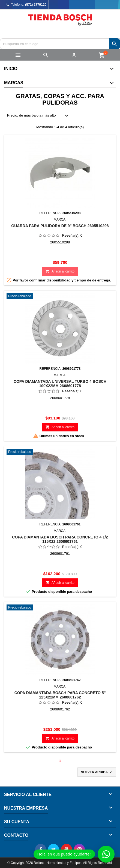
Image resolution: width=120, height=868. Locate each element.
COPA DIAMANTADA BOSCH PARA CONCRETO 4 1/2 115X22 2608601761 (60, 539)
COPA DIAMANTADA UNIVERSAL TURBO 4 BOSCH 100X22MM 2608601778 (60, 384)
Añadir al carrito (60, 271)
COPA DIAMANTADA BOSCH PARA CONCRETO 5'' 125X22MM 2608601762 (60, 695)
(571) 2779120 (36, 5)
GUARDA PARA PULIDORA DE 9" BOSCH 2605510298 (60, 226)
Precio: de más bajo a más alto (38, 116)
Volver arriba (97, 772)
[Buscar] (60, 44)
